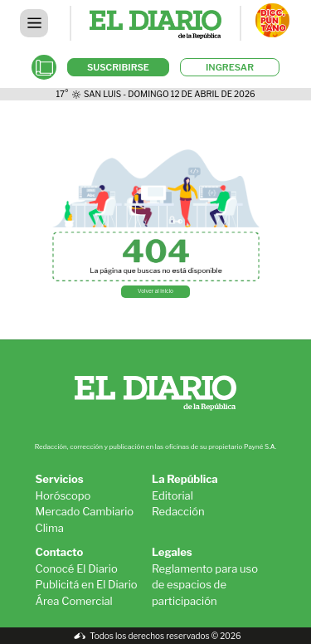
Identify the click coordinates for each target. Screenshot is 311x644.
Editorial (173, 495)
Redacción (178, 511)
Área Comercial (74, 601)
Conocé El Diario (77, 568)
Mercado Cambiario (85, 511)
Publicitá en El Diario (87, 584)
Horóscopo (63, 495)
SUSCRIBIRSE (118, 67)
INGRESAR (230, 67)
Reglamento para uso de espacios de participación (205, 585)
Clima (50, 528)
